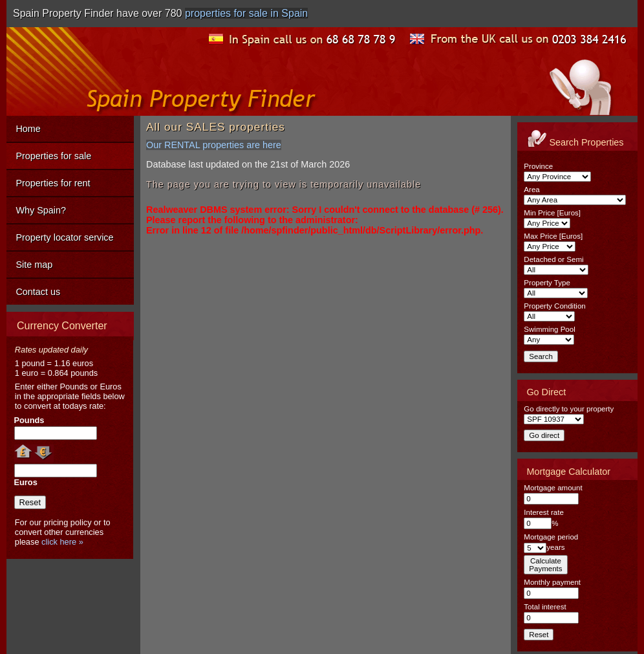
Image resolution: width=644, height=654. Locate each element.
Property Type (547, 283)
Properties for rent (53, 183)
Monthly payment (552, 582)
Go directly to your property (569, 409)
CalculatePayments (545, 565)
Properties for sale (53, 156)
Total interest (545, 607)
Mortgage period (551, 537)
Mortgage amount (553, 488)
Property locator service (64, 237)
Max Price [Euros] (553, 236)
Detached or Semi (553, 259)
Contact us (38, 292)
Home (28, 129)
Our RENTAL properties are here (214, 145)
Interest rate (543, 512)
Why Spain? (41, 210)
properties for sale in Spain (246, 13)
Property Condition (554, 306)
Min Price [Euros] (552, 213)
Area (531, 190)
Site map (34, 265)
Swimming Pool (549, 329)
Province (538, 166)
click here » (62, 542)
